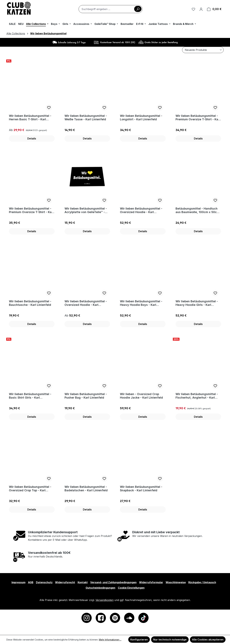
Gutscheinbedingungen (100, 588)
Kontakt (83, 582)
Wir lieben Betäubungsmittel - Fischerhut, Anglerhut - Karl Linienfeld (197, 396)
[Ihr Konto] (201, 9)
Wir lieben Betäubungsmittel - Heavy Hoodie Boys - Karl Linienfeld (141, 303)
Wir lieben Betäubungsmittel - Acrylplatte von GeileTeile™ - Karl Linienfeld (86, 210)
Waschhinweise (176, 582)
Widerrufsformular (151, 582)
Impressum (18, 582)
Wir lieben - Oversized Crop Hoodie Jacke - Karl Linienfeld (141, 396)
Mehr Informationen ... (110, 640)
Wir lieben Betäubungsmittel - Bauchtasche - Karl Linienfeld (30, 303)
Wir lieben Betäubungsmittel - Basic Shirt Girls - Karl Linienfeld (30, 396)
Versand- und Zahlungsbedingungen (113, 582)
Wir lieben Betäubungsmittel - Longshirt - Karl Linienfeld (141, 118)
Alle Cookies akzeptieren (208, 640)
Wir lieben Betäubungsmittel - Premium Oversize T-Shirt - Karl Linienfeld (198, 118)
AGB (31, 582)
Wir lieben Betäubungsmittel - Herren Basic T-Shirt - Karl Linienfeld (30, 118)
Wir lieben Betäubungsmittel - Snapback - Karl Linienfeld (141, 489)
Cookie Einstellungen (131, 588)
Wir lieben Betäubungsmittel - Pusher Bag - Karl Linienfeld (86, 396)
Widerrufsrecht (65, 582)
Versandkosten (105, 600)
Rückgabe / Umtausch (202, 582)
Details (32, 138)
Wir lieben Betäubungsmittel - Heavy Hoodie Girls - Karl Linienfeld (197, 303)
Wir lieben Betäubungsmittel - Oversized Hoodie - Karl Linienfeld (141, 210)
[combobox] (111, 9)
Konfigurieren (139, 640)
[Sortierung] (203, 50)
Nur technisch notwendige (170, 640)
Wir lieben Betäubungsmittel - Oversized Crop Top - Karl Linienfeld (30, 489)
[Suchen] (138, 9)
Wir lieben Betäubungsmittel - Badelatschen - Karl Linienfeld (86, 489)
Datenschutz (44, 582)
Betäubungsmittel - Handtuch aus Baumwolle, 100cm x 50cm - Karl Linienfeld (197, 210)
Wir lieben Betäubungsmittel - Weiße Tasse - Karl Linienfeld (86, 118)
